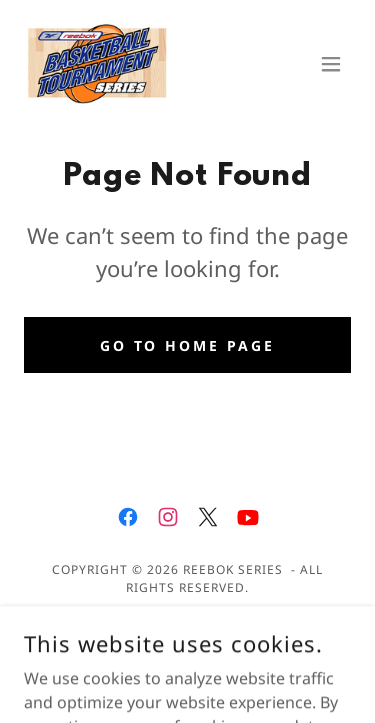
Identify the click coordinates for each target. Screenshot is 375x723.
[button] (331, 64)
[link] (97, 64)
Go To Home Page (188, 345)
